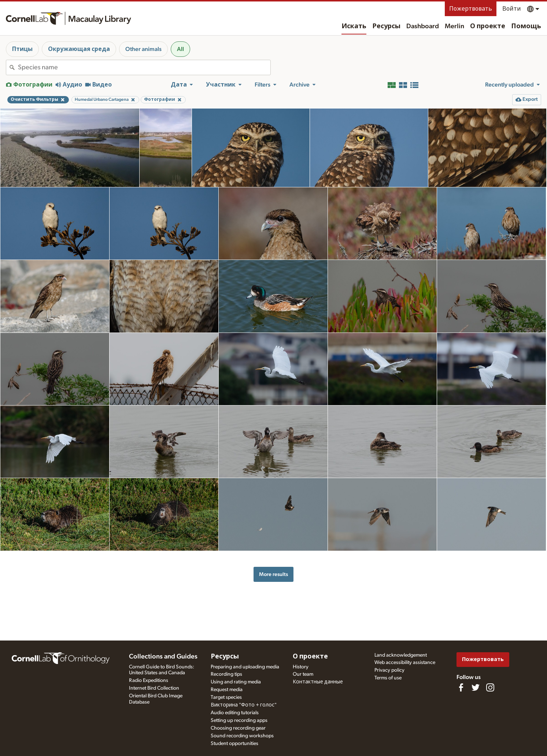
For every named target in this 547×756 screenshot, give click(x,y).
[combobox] (144, 67)
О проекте (488, 26)
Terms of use (388, 678)
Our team (303, 674)
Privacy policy (389, 670)
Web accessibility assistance (405, 663)
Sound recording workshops (242, 736)
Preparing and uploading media (245, 667)
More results (273, 574)
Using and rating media (236, 682)
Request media (227, 690)
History (301, 667)
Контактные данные (318, 682)
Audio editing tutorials (235, 713)
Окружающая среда (79, 49)
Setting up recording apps (239, 720)
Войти (512, 9)
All (180, 49)
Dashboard (423, 26)
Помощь (526, 26)
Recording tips (226, 674)
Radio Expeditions (149, 680)
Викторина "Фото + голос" (244, 705)
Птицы (22, 49)
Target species (226, 697)
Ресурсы (386, 26)
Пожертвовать (471, 9)
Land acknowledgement (401, 655)
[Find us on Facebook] (461, 687)
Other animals (143, 49)
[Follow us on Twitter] (476, 687)
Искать (354, 26)
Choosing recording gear (238, 728)
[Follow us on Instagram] (490, 687)
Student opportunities (234, 744)
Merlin (454, 26)
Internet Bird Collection (154, 688)
